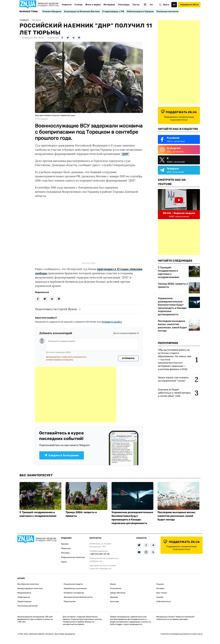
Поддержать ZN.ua (189, 5)
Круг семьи (162, 593)
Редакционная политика (73, 557)
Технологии (116, 588)
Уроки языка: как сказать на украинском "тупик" (173, 379)
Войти (166, 5)
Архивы (65, 544)
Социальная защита (73, 584)
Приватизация (24, 601)
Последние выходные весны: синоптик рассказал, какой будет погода (173, 326)
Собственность (164, 601)
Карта (64, 562)
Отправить (128, 358)
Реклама (65, 553)
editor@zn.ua (106, 569)
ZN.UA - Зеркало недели (179, 213)
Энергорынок (24, 597)
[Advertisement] (76, 395)
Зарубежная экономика (75, 588)
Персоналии (70, 601)
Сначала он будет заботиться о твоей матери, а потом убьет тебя (174, 393)
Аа (174, 5)
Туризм (160, 597)
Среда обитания (118, 593)
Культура (114, 601)
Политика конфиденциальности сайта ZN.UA (182, 634)
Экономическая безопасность (78, 597)
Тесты (136, 5)
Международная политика (30, 588)
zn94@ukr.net (96, 561)
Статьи (78, 5)
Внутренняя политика (28, 584)
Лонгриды (124, 5)
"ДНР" (125, 154)
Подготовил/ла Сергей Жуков (56, 309)
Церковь (114, 597)
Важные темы (29, 11)
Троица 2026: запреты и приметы (173, 285)
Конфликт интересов (74, 593)
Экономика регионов (27, 606)
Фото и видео (93, 5)
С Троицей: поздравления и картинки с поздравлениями (169, 272)
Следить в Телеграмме (62, 455)
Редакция (66, 548)
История (160, 588)
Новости (67, 5)
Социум (160, 584)
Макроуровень (24, 593)
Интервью (109, 5)
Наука (113, 584)
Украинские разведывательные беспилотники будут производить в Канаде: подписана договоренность (172, 306)
